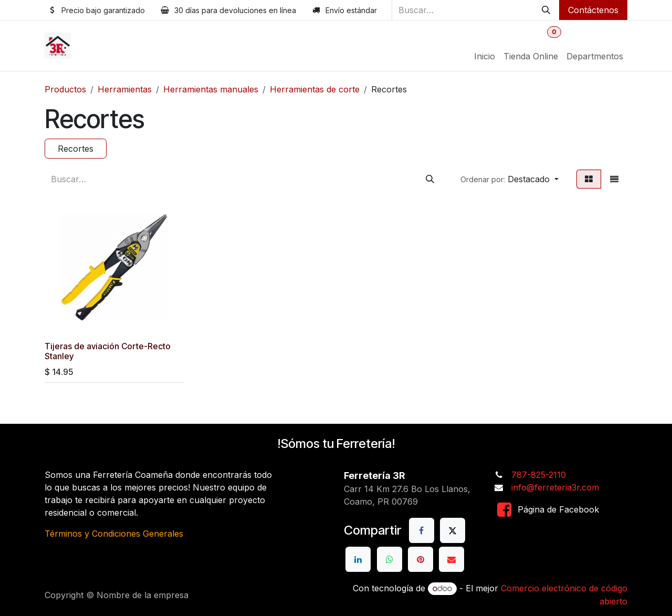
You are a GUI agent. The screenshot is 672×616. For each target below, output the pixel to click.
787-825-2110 (539, 475)
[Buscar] (546, 10)
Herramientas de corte (315, 89)
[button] (510, 179)
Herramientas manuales (211, 89)
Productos (65, 89)
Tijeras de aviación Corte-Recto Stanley (108, 351)
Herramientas (125, 89)
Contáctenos (593, 10)
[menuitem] (485, 56)
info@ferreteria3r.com (555, 487)
